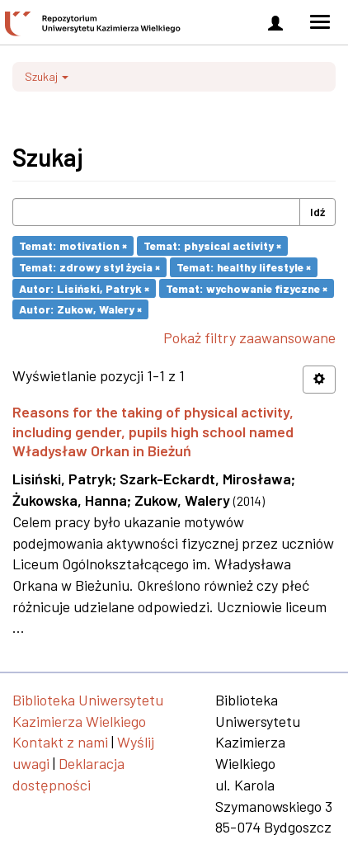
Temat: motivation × (73, 245)
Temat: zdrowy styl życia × (89, 267)
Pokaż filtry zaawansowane (249, 337)
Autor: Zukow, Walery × (80, 309)
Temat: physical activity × (212, 245)
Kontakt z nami (60, 742)
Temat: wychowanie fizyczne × (247, 288)
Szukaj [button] (47, 76)
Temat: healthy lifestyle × (244, 267)
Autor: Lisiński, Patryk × (84, 288)
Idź (317, 212)
